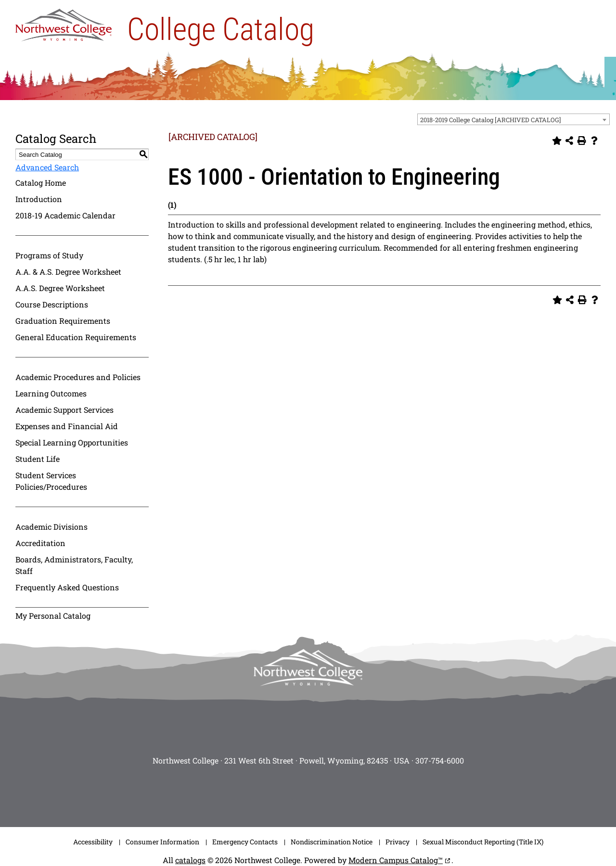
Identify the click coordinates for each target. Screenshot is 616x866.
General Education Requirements (76, 337)
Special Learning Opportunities (72, 442)
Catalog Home (41, 183)
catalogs (190, 860)
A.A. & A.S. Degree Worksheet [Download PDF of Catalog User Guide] (68, 272)
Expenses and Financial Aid (67, 426)
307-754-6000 (440, 760)
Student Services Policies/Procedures (51, 481)
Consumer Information (162, 842)
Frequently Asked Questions (67, 587)
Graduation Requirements (63, 321)
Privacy (398, 842)
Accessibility (93, 842)
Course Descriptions (52, 304)
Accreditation (40, 543)
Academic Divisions (51, 527)
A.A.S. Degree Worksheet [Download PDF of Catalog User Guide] (60, 288)
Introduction (39, 199)
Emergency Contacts (245, 842)
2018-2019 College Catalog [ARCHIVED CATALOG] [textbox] (491, 120)
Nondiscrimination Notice (332, 842)
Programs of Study (49, 255)
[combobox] (513, 119)
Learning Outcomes (51, 393)
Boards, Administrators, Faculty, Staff (74, 565)
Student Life (38, 459)
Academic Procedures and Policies (78, 377)
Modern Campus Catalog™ (396, 860)
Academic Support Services (64, 410)
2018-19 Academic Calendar (65, 215)
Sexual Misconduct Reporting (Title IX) (483, 842)
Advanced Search (47, 167)
